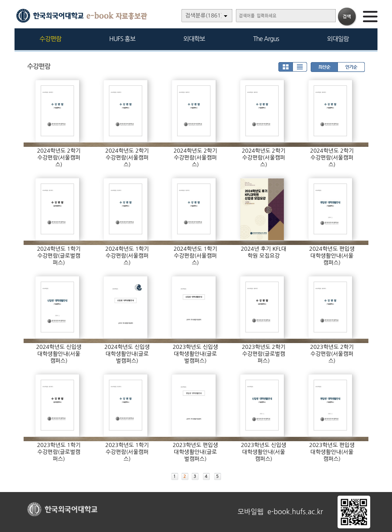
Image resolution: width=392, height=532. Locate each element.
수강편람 (50, 39)
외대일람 (338, 39)
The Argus (266, 39)
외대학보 (194, 39)
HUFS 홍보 (122, 39)
